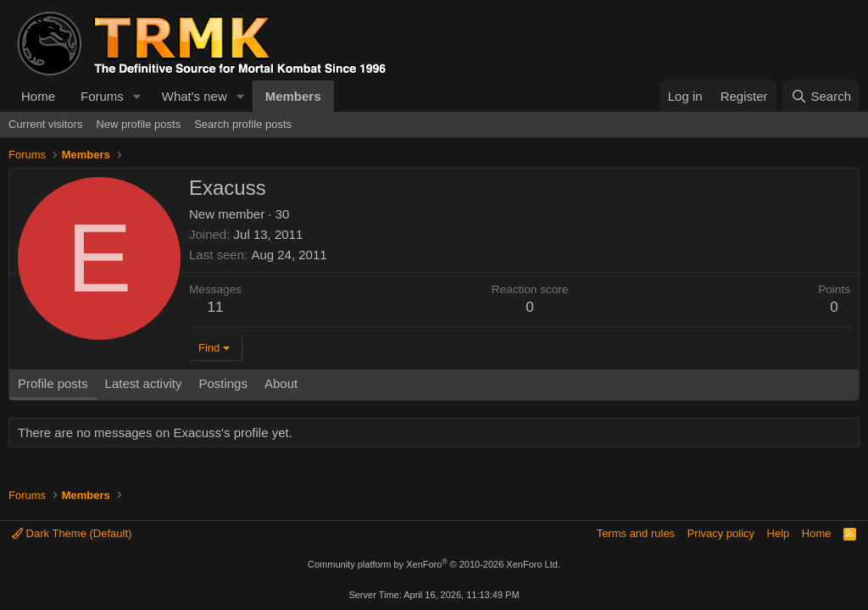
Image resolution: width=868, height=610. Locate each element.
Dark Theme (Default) (72, 533)
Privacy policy (721, 533)
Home (38, 96)
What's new (195, 96)
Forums (102, 96)
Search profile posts (243, 124)
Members (293, 96)
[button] (137, 96)
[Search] (821, 96)
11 (216, 307)
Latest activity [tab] (144, 383)
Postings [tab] (223, 383)
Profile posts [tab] (53, 383)
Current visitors (45, 124)
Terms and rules (636, 533)
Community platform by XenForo (434, 564)
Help (779, 533)
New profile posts (138, 124)
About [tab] (281, 383)
